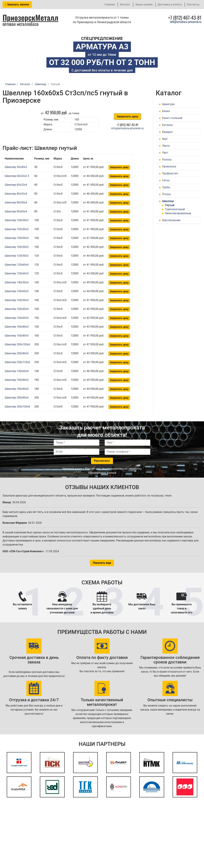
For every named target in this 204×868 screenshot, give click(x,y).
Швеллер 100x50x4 (17, 238)
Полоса (167, 160)
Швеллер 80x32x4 (16, 194)
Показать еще (102, 563)
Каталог (125, 4)
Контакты (193, 4)
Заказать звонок (17, 4)
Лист (165, 153)
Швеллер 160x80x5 (17, 336)
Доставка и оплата (170, 4)
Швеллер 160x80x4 (17, 327)
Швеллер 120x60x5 (17, 273)
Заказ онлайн (144, 4)
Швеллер (168, 201)
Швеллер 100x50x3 (17, 220)
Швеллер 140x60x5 (17, 291)
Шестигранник (171, 220)
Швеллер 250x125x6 (17, 362)
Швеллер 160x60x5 (17, 318)
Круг (165, 139)
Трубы (166, 187)
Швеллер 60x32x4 (16, 185)
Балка (166, 111)
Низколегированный (178, 213)
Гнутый (170, 205)
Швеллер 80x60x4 (16, 211)
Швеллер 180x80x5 (17, 380)
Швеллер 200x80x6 (17, 353)
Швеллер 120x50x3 (17, 256)
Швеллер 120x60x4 (17, 265)
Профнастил (170, 173)
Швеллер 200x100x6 (17, 344)
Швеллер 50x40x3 (16, 167)
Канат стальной (172, 118)
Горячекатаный (175, 209)
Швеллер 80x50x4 (16, 202)
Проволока (169, 166)
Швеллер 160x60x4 (17, 309)
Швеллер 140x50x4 (17, 282)
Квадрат (168, 132)
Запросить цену (127, 116)
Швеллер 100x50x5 (17, 247)
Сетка (166, 180)
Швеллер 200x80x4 (17, 398)
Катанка (167, 125)
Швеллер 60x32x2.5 (17, 176)
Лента (166, 146)
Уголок (167, 194)
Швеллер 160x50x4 (17, 300)
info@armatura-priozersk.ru (186, 22)
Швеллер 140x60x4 (17, 371)
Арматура (168, 104)
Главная (110, 4)
